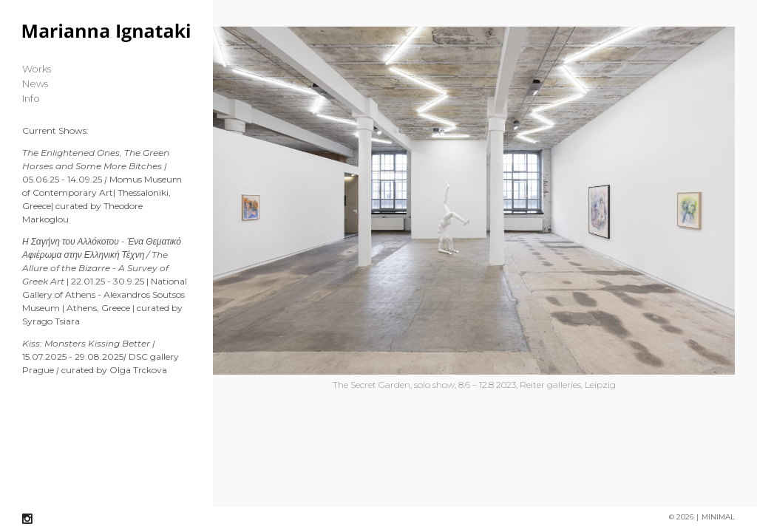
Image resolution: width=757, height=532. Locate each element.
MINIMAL (718, 516)
